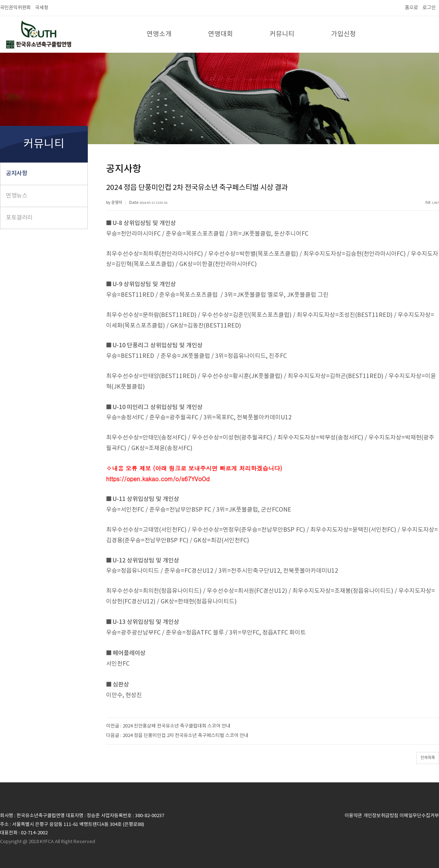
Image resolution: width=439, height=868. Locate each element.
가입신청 (344, 34)
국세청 (42, 8)
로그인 (429, 8)
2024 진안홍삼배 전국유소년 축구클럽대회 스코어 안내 (177, 726)
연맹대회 (221, 34)
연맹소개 (159, 34)
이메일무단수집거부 (419, 816)
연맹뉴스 (16, 196)
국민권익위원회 (15, 8)
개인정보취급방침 (381, 816)
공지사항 (16, 173)
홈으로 (412, 8)
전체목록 (428, 758)
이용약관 (353, 816)
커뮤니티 (282, 34)
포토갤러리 (19, 218)
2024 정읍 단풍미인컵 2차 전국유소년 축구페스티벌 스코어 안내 (185, 736)
